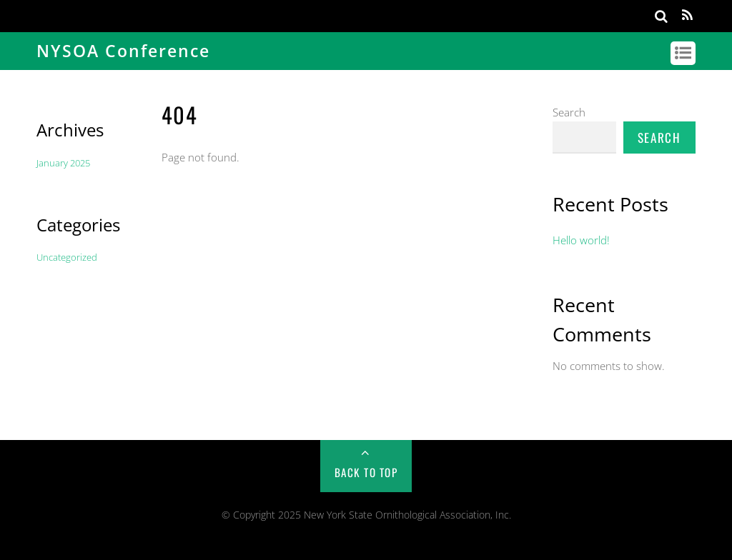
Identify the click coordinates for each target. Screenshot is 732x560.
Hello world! (581, 240)
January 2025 (63, 163)
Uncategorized (67, 257)
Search (569, 112)
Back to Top (366, 472)
